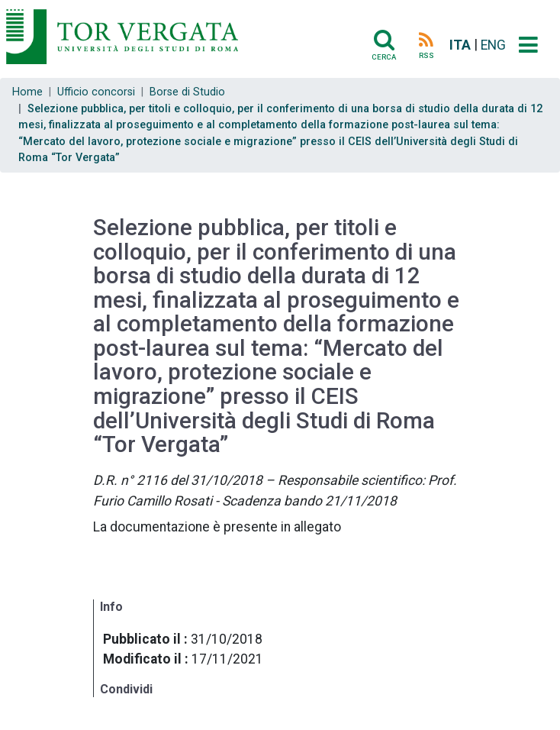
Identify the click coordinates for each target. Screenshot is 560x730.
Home (27, 92)
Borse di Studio (187, 92)
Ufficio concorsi (96, 92)
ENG (493, 45)
